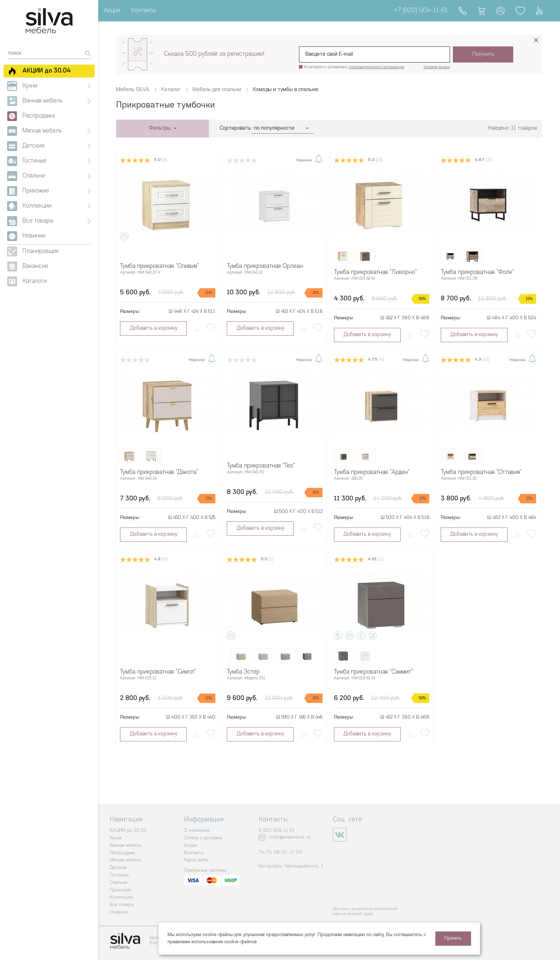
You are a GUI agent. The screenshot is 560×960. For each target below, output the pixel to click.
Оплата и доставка (203, 838)
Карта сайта (196, 860)
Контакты (143, 11)
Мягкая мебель (126, 860)
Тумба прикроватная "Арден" (372, 472)
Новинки (119, 912)
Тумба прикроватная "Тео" (261, 466)
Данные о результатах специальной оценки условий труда (365, 912)
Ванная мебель (126, 846)
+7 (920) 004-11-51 (421, 11)
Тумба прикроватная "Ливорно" (375, 272)
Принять (453, 938)
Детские (118, 868)
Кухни (116, 838)
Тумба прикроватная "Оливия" (159, 266)
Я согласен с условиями (354, 67)
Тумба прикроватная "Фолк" (477, 272)
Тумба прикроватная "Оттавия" (481, 472)
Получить (483, 54)
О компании (197, 831)
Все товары (122, 905)
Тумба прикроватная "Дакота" (159, 472)
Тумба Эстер (243, 672)
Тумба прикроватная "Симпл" (158, 672)
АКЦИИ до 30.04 (128, 831)
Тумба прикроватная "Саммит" (373, 672)
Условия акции (437, 67)
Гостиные (119, 875)
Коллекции (121, 897)
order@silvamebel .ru (290, 837)
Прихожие (121, 890)
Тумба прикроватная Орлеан (265, 266)
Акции (112, 11)
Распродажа (122, 853)
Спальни (118, 883)
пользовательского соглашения (376, 67)
